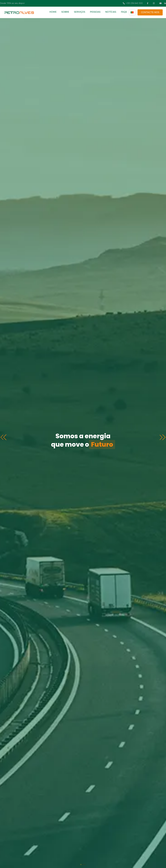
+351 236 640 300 (133, 3)
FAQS (124, 12)
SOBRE (65, 12)
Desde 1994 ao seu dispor (12, 3)
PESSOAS (95, 12)
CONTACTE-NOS (150, 12)
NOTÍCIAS (111, 12)
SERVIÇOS (80, 12)
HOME (53, 12)
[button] (163, 437)
